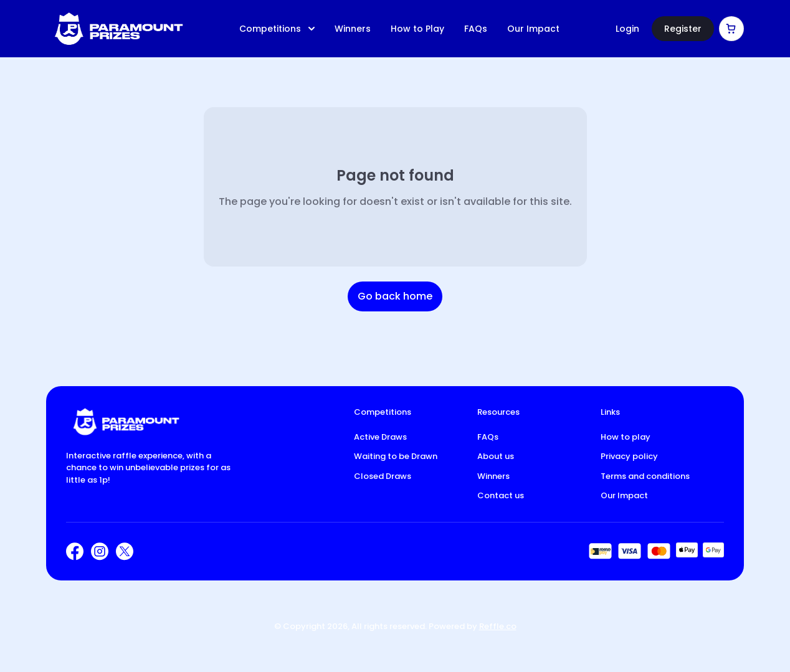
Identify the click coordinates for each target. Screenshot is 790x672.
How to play (626, 437)
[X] (125, 551)
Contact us (501, 495)
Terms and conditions (645, 476)
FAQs (476, 29)
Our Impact (533, 29)
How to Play (417, 29)
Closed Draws (383, 476)
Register (683, 29)
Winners (353, 29)
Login (627, 29)
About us (496, 456)
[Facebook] (75, 551)
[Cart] (731, 29)
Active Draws (380, 437)
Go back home (395, 296)
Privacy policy (629, 456)
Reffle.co (498, 626)
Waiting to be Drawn (396, 456)
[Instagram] (100, 551)
